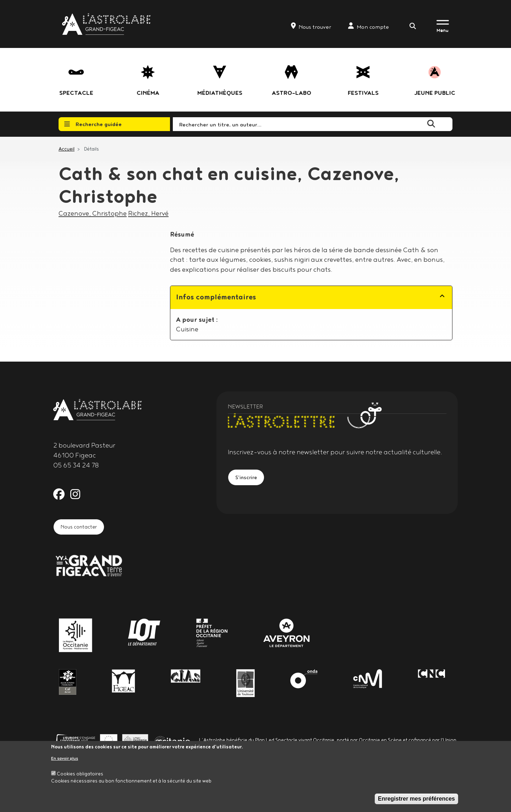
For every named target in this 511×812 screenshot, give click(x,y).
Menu (443, 30)
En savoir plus (65, 758)
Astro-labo (292, 93)
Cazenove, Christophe (93, 213)
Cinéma (148, 93)
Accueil (67, 149)
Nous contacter (84, 528)
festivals (363, 93)
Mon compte (369, 26)
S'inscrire (249, 479)
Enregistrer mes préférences (416, 799)
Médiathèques (220, 93)
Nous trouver (311, 26)
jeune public (435, 93)
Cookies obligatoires (80, 774)
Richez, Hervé (148, 213)
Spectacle (76, 93)
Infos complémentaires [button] (216, 297)
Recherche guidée (93, 124)
